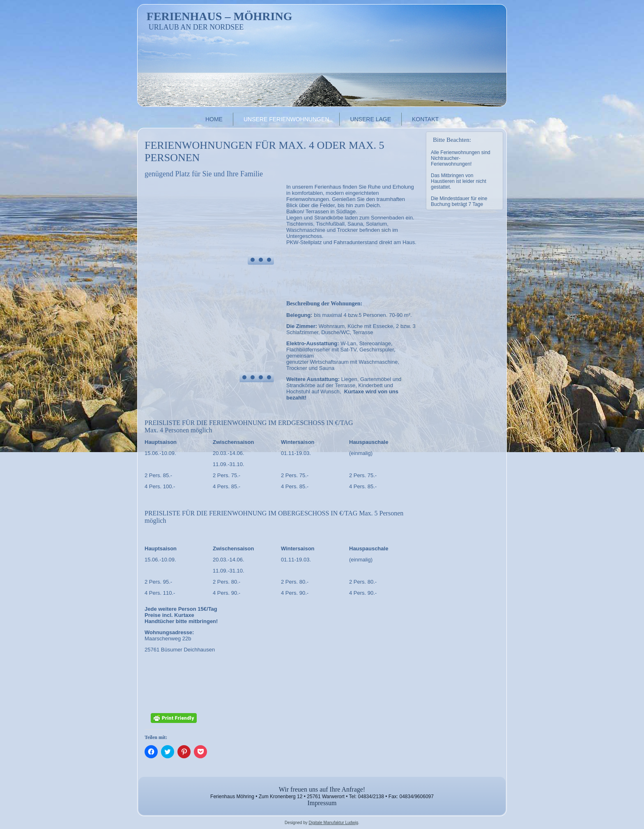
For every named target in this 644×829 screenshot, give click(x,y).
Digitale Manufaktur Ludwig (333, 823)
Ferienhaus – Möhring (220, 16)
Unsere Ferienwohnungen (286, 119)
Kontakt (425, 119)
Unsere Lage (370, 119)
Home (214, 119)
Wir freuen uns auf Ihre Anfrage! (322, 789)
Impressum (322, 803)
